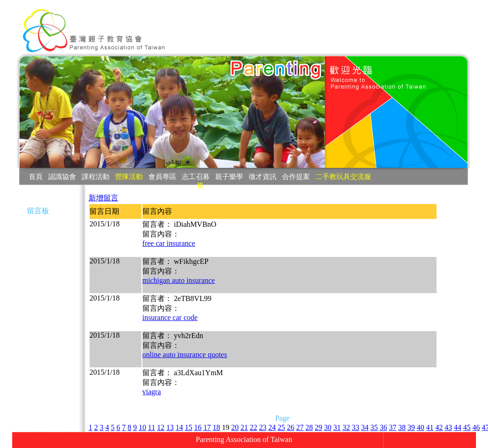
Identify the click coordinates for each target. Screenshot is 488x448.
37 (392, 427)
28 (309, 427)
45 (467, 427)
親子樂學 (229, 176)
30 (327, 427)
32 (346, 427)
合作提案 (296, 176)
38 (402, 427)
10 (142, 427)
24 (272, 427)
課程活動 (96, 176)
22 (253, 427)
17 (207, 427)
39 (411, 427)
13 (170, 427)
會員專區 (162, 176)
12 (161, 427)
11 (151, 427)
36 (383, 427)
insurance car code (170, 317)
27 (300, 427)
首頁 (36, 176)
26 (290, 427)
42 (439, 427)
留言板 (38, 211)
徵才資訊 (263, 176)
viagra (152, 392)
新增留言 (103, 198)
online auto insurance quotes (185, 355)
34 (365, 427)
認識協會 (62, 176)
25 (281, 427)
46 (476, 427)
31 (337, 427)
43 (448, 427)
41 (430, 427)
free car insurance (169, 243)
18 (216, 427)
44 (457, 427)
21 (244, 427)
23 (263, 427)
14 (179, 427)
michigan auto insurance (179, 280)
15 (188, 427)
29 (318, 427)
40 (420, 427)
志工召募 (196, 176)
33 (355, 427)
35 (374, 427)
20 (235, 427)
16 (198, 427)
